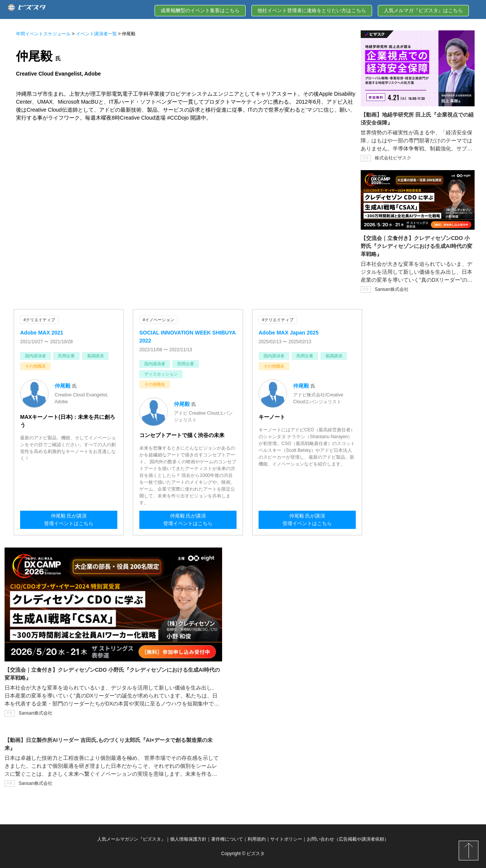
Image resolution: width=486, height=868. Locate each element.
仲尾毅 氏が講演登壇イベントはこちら (69, 520)
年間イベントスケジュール (43, 34)
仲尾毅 (63, 385)
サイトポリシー (286, 839)
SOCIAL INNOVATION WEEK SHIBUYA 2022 (187, 336)
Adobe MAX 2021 (42, 332)
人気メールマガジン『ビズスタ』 (131, 839)
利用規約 (257, 839)
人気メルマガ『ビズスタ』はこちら (423, 10)
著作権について (227, 839)
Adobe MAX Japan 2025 (289, 332)
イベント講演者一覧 (96, 34)
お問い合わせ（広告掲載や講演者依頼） (348, 839)
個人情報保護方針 (188, 839)
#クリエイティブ (39, 320)
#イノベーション (159, 320)
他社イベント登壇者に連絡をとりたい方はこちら (312, 10)
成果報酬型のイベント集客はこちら (200, 10)
